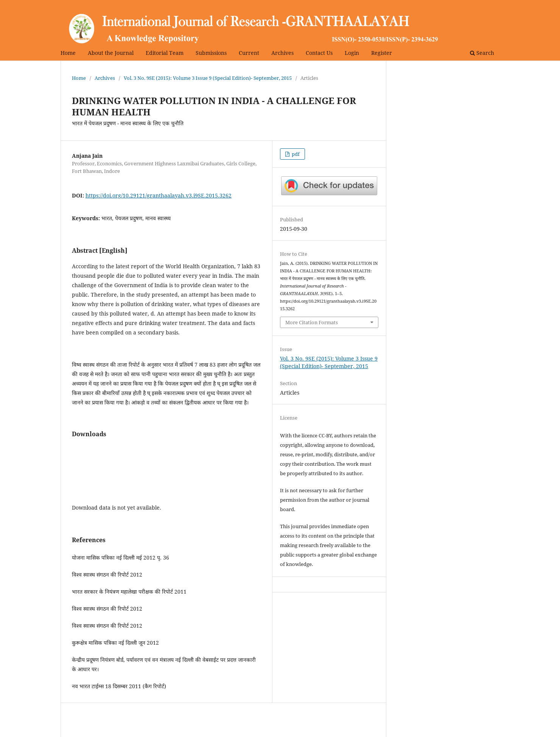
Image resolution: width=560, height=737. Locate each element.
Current (249, 53)
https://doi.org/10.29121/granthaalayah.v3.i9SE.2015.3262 (159, 195)
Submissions (211, 53)
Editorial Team (165, 53)
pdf (295, 154)
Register (382, 53)
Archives (282, 53)
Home (68, 53)
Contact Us (319, 53)
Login (352, 53)
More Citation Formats (312, 322)
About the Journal (111, 53)
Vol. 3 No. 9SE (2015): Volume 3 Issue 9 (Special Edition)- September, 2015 (208, 78)
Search (482, 53)
